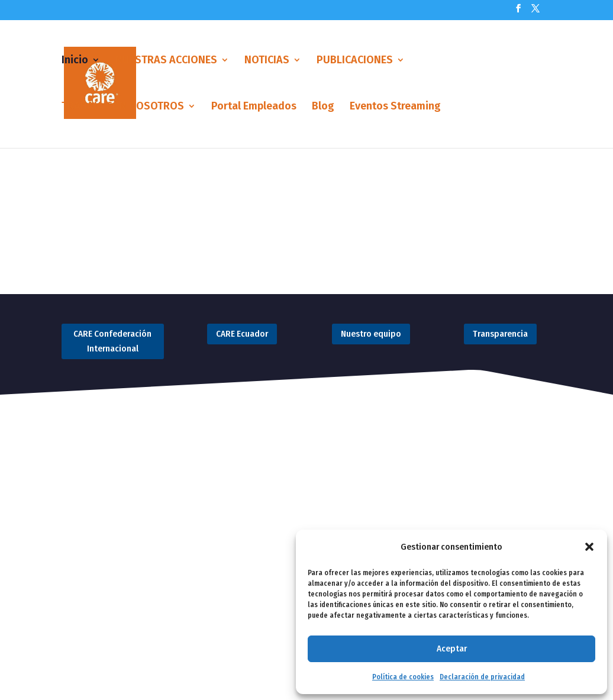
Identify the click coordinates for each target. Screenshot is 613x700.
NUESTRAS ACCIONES (166, 61)
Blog (323, 107)
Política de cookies (403, 677)
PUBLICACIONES (355, 61)
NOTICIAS (267, 61)
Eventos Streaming (395, 107)
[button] (589, 547)
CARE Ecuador (242, 334)
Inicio (75, 61)
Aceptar (452, 649)
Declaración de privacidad (482, 677)
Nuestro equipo (371, 334)
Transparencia (500, 334)
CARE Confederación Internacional (112, 341)
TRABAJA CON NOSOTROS (123, 107)
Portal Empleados (254, 107)
